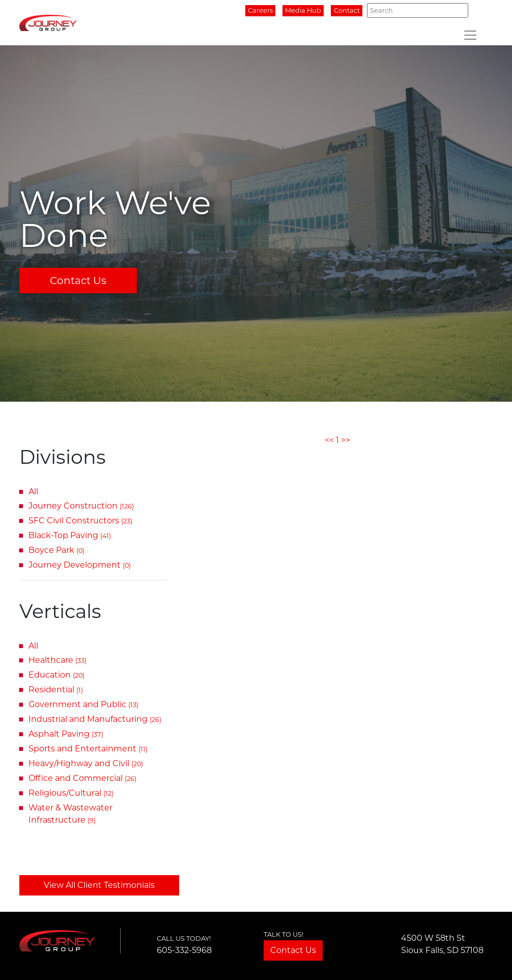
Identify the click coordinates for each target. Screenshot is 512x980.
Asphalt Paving (66, 734)
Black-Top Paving (70, 535)
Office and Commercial (82, 778)
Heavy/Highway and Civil (86, 763)
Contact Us (78, 281)
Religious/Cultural (71, 793)
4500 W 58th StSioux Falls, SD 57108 (442, 944)
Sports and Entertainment (88, 749)
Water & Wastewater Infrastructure (70, 814)
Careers (260, 10)
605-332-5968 (184, 950)
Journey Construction (81, 506)
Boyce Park (56, 550)
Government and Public (83, 704)
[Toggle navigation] (470, 35)
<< (329, 440)
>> (346, 440)
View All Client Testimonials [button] (99, 885)
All (33, 492)
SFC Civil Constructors (80, 521)
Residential (56, 690)
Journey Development (80, 565)
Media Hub (303, 10)
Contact (347, 10)
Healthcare (58, 660)
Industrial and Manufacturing (95, 719)
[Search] (418, 10)
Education (56, 675)
